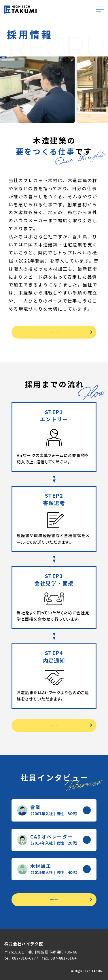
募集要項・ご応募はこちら (54, 332)
